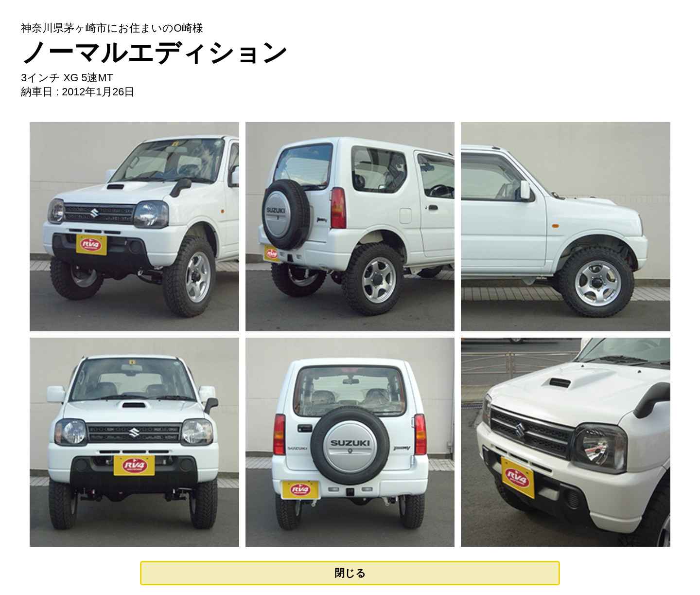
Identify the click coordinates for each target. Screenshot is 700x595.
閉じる (350, 573)
